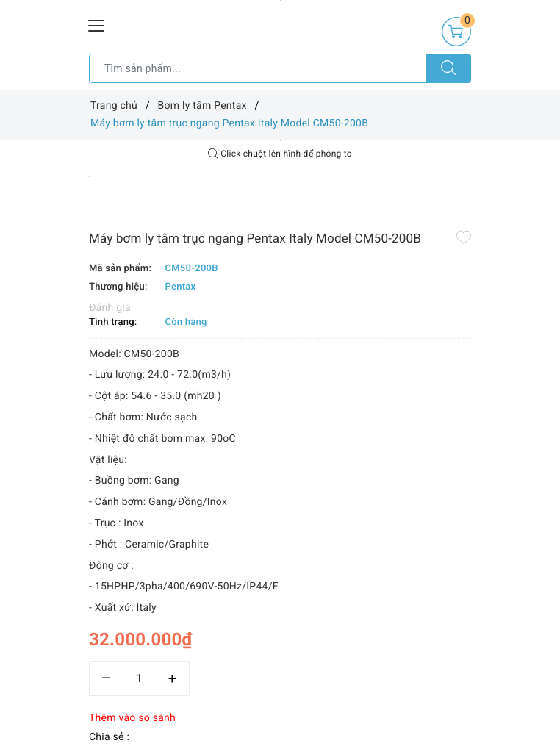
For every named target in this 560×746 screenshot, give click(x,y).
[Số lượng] (139, 679)
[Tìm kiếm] (448, 68)
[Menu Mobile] (97, 24)
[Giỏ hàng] (456, 32)
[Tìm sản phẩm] (258, 68)
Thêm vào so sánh (132, 718)
